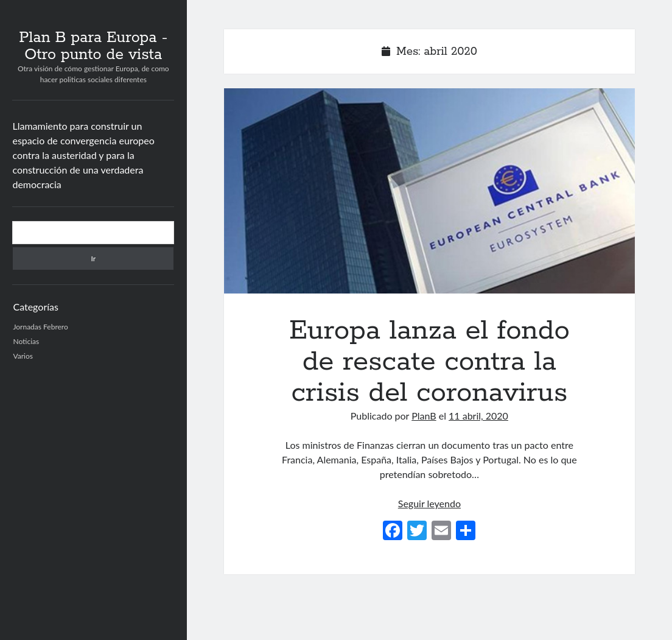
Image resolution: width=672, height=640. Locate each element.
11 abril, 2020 (478, 416)
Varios (23, 356)
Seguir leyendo (429, 503)
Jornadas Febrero (40, 327)
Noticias (26, 341)
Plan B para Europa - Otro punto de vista (93, 46)
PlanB (424, 416)
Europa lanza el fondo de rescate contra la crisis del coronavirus (429, 191)
